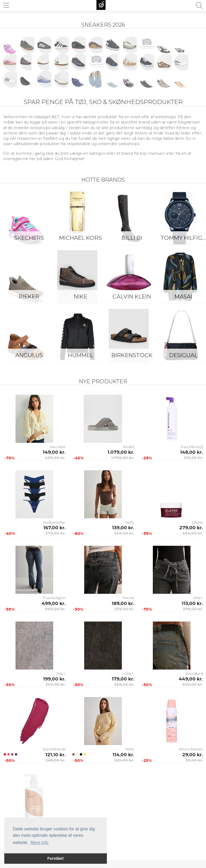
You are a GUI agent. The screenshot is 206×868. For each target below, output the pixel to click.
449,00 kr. (191, 679)
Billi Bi (132, 238)
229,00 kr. (124, 760)
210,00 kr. (193, 458)
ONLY (198, 598)
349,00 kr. (124, 533)
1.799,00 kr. (123, 458)
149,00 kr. (54, 452)
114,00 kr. (123, 755)
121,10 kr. (55, 755)
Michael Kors (80, 238)
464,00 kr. (193, 533)
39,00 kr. (194, 760)
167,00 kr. (54, 528)
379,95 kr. (124, 609)
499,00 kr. (55, 458)
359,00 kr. (124, 684)
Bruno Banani (191, 749)
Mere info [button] (39, 843)
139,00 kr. (123, 528)
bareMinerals (54, 749)
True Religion (54, 598)
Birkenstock (132, 355)
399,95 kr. (55, 684)
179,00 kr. (123, 679)
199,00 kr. (54, 679)
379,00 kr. (193, 609)
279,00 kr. (55, 533)
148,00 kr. (191, 452)
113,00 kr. (192, 603)
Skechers (29, 238)
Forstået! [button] (56, 858)
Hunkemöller (54, 522)
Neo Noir (58, 447)
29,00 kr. (193, 755)
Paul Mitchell (192, 447)
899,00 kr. (193, 684)
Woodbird (194, 674)
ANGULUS (29, 355)
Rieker (29, 296)
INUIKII (129, 447)
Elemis (197, 522)
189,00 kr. (123, 603)
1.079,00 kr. (121, 452)
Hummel (81, 355)
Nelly (130, 522)
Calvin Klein (132, 296)
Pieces (128, 598)
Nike (80, 296)
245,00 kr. (55, 760)
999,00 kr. (55, 609)
